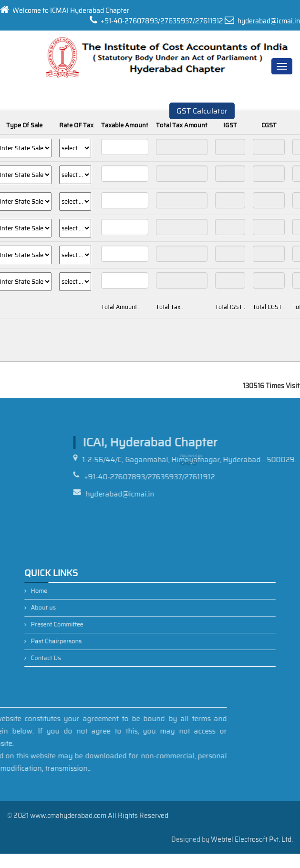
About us (66, 610)
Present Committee (77, 623)
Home (63, 597)
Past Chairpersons (76, 636)
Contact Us (68, 649)
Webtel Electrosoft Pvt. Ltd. (252, 839)
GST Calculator (202, 111)
